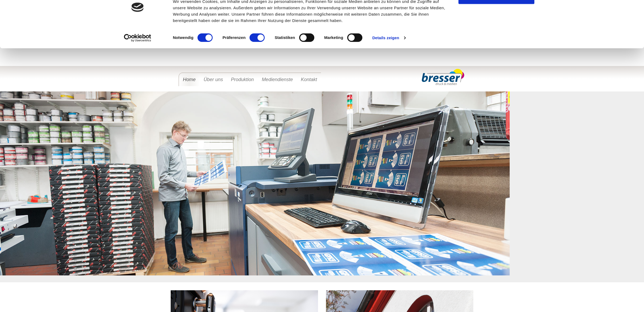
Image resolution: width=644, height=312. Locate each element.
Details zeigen (386, 76)
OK (497, 34)
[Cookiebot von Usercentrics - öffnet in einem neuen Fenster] (138, 76)
